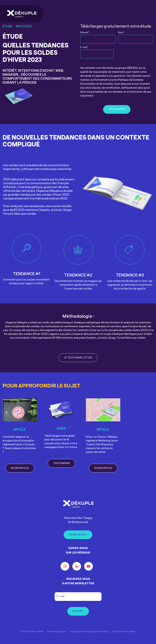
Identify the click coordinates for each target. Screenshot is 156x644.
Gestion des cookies (32, 632)
